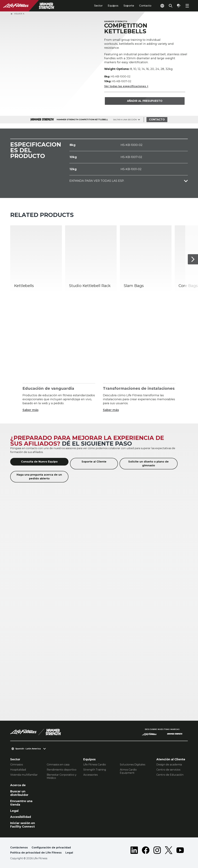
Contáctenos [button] (19, 848)
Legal (14, 811)
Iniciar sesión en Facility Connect (23, 825)
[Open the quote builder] (179, 6)
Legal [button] (69, 853)
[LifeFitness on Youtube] (180, 851)
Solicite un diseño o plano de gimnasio (148, 464)
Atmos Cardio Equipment (128, 771)
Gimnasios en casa (58, 765)
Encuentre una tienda (21, 803)
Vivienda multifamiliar (24, 775)
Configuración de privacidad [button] (51, 848)
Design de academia (169, 765)
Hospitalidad (18, 770)
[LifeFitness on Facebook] (146, 851)
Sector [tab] (98, 6)
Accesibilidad (21, 817)
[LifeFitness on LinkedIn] (134, 851)
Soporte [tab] (129, 6)
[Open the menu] (187, 6)
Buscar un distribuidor (19, 793)
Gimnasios (17, 765)
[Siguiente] (193, 259)
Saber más (30, 410)
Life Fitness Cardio (95, 765)
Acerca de (18, 785)
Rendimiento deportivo (62, 770)
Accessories (90, 775)
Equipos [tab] (113, 6)
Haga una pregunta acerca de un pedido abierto (39, 477)
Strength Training (95, 770)
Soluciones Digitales (133, 765)
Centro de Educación (170, 775)
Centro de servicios (168, 770)
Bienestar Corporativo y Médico (62, 776)
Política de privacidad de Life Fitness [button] (36, 853)
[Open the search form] (171, 6)
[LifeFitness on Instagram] (157, 851)
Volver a (17, 14)
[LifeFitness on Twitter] (169, 851)
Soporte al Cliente (94, 462)
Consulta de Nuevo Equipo (39, 462)
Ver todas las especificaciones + (126, 86)
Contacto (145, 6)
